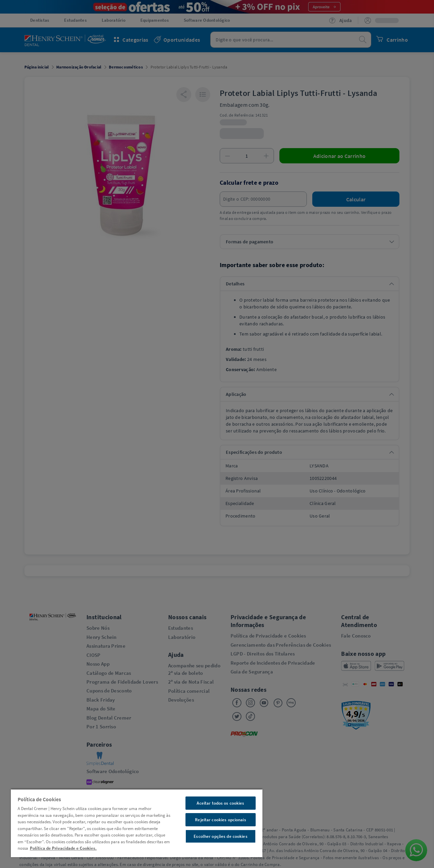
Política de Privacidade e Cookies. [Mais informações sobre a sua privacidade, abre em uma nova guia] (63, 848)
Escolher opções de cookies (220, 836)
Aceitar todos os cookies (220, 803)
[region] (137, 823)
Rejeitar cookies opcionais (220, 820)
